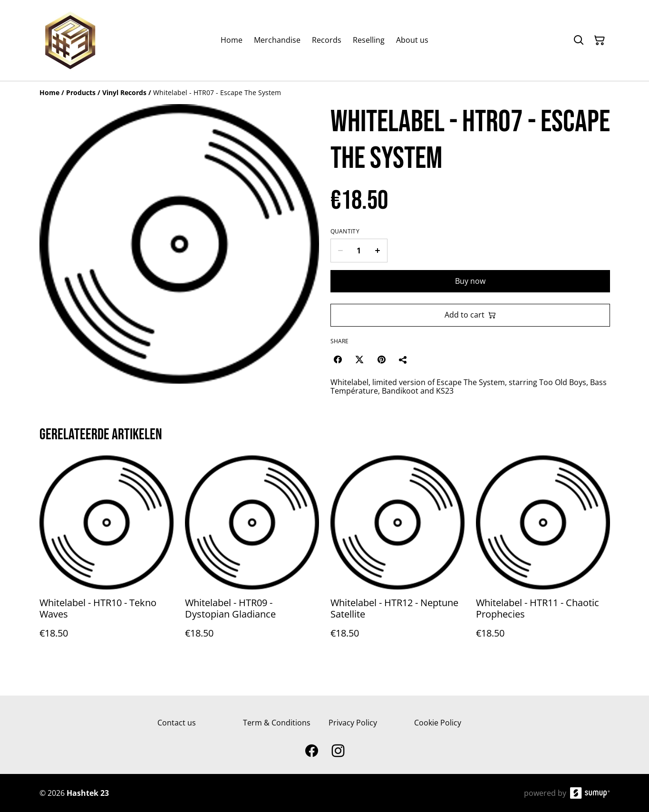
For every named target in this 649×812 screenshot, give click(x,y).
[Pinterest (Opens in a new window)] (381, 359)
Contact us (177, 723)
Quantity (345, 232)
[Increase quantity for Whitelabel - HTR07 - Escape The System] (378, 251)
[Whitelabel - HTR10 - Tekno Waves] (107, 556)
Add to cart (470, 315)
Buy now (470, 281)
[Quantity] (359, 251)
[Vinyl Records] (124, 92)
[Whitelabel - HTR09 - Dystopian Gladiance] (252, 556)
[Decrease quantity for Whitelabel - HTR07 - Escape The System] (340, 251)
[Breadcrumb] (325, 93)
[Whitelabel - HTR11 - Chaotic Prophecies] (543, 556)
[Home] (49, 92)
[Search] (579, 40)
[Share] (403, 359)
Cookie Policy (438, 723)
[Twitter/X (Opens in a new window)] (359, 359)
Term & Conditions (277, 723)
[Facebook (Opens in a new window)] (338, 359)
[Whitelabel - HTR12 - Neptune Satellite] (397, 556)
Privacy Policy (353, 723)
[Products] (81, 92)
